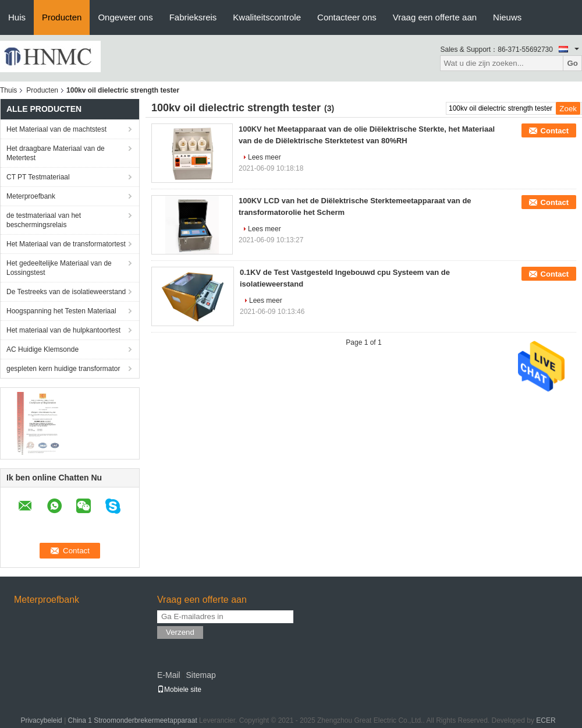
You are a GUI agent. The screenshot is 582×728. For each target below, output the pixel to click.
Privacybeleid (41, 720)
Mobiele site (179, 690)
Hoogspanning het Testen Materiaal (61, 311)
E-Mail (169, 675)
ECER (546, 720)
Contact (555, 131)
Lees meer (265, 157)
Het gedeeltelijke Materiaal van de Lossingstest (59, 268)
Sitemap (200, 675)
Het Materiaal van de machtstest (56, 129)
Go (572, 63)
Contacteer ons (347, 17)
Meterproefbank (31, 196)
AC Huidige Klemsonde (42, 349)
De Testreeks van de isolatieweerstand (66, 292)
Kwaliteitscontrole (267, 17)
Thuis (8, 90)
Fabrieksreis (193, 17)
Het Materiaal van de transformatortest (66, 244)
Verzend (180, 632)
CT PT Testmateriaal (38, 177)
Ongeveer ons (125, 17)
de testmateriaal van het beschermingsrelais (44, 220)
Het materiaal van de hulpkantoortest (63, 330)
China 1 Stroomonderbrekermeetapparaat (133, 720)
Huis (17, 17)
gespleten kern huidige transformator (63, 369)
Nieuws (507, 17)
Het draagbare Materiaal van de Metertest (56, 153)
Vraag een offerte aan (435, 17)
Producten (62, 17)
